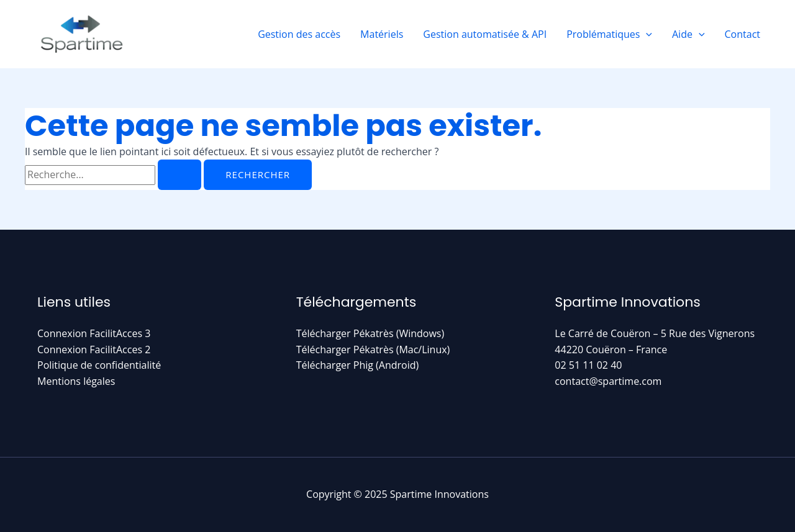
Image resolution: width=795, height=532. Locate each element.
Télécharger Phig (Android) (358, 365)
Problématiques (609, 34)
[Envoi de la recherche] (179, 175)
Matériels (382, 34)
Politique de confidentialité (99, 365)
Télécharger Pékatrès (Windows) (370, 333)
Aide (688, 34)
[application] (646, 34)
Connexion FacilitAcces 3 (94, 333)
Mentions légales (76, 381)
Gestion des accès (299, 34)
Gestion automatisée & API (485, 34)
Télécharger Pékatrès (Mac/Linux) (373, 349)
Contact (743, 34)
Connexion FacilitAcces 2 (94, 349)
